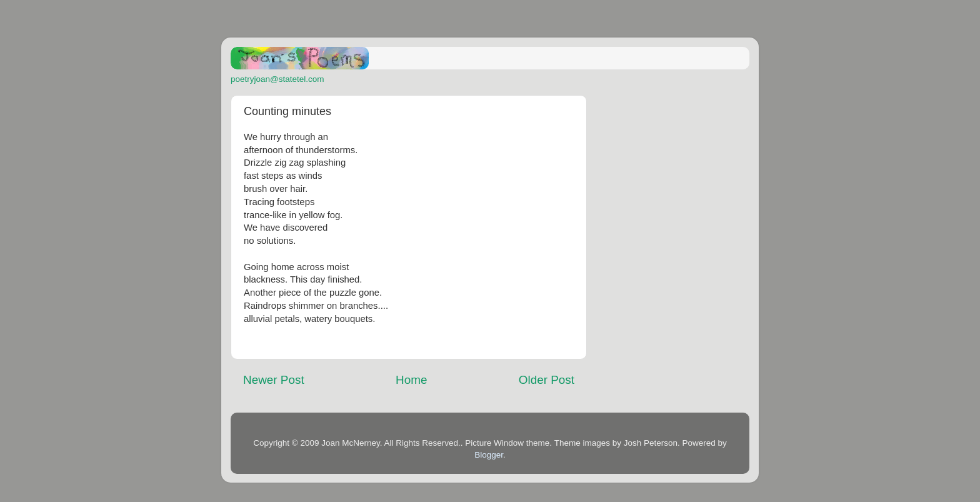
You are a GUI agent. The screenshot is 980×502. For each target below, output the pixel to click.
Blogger (489, 455)
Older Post (547, 380)
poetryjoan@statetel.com (277, 79)
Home (411, 380)
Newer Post (274, 380)
